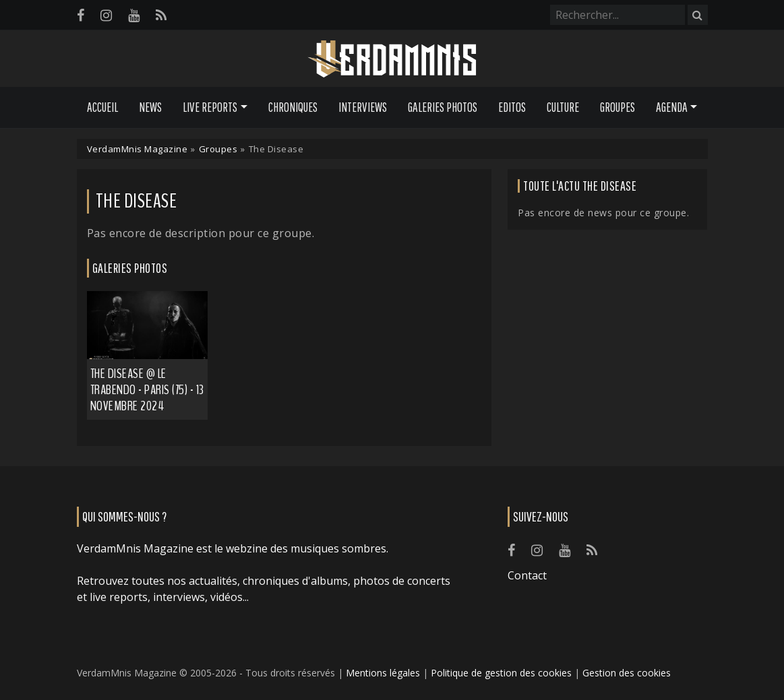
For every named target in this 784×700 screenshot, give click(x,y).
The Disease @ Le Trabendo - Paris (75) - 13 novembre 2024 (147, 390)
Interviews (363, 107)
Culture (563, 107)
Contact (527, 575)
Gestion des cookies (627, 673)
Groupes (617, 107)
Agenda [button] (672, 107)
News (150, 107)
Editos (512, 107)
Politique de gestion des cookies (501, 673)
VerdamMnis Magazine (138, 149)
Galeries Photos (443, 107)
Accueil (102, 107)
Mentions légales (383, 673)
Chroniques (293, 107)
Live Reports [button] (210, 107)
